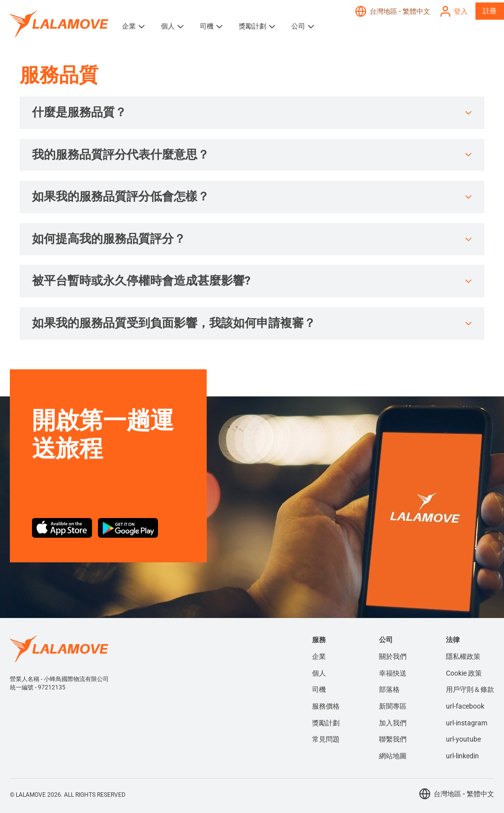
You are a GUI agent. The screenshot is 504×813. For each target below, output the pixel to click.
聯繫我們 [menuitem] (393, 739)
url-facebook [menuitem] (465, 706)
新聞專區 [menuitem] (393, 706)
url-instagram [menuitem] (467, 723)
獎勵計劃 (252, 26)
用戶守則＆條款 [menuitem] (470, 689)
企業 (129, 26)
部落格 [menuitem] (389, 689)
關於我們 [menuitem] (393, 656)
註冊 (490, 11)
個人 (168, 26)
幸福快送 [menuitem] (393, 673)
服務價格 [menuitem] (326, 706)
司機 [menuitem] (319, 689)
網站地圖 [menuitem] (393, 756)
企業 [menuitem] (319, 656)
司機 (207, 26)
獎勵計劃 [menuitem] (326, 723)
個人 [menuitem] (319, 673)
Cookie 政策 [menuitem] (464, 673)
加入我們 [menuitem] (393, 723)
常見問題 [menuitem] (326, 739)
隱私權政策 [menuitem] (463, 656)
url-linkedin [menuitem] (462, 756)
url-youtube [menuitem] (463, 739)
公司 (298, 26)
